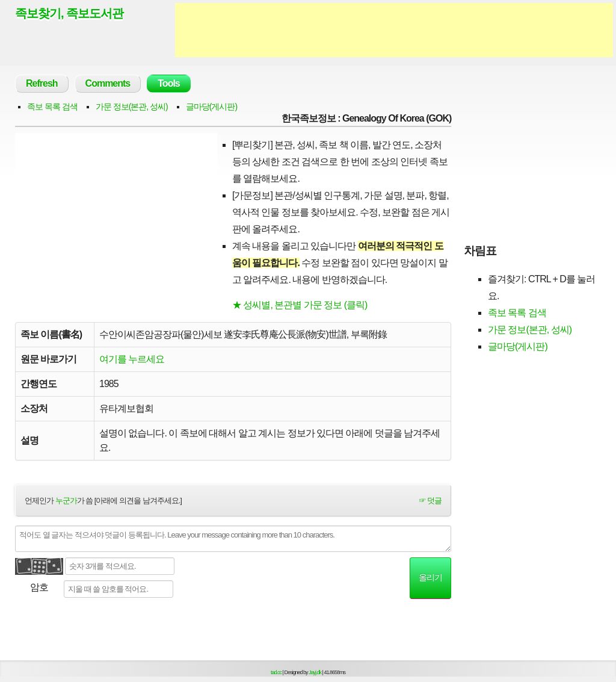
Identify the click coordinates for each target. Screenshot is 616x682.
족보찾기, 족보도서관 (69, 13)
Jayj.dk (315, 672)
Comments (108, 83)
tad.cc (276, 672)
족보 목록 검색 (52, 107)
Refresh (42, 83)
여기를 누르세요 (132, 359)
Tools (168, 83)
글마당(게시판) (211, 107)
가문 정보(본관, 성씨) (132, 107)
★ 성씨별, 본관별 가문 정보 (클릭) (300, 305)
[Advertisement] (394, 30)
